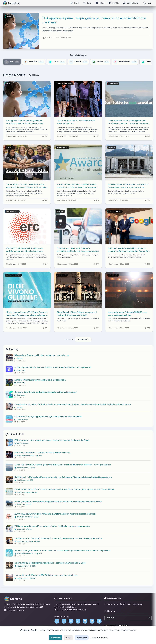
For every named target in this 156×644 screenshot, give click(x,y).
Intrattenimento (131, 3)
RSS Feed (34, 75)
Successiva (83, 339)
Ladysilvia (13, 599)
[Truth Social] (99, 621)
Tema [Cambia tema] (147, 3)
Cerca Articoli (111, 604)
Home (75, 3)
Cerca (87, 3)
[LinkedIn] (85, 621)
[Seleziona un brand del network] (128, 618)
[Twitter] (71, 621)
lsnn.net (110, 626)
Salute (100, 3)
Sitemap (138, 604)
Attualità (114, 3)
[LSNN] (92, 621)
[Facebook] (57, 621)
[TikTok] (78, 621)
